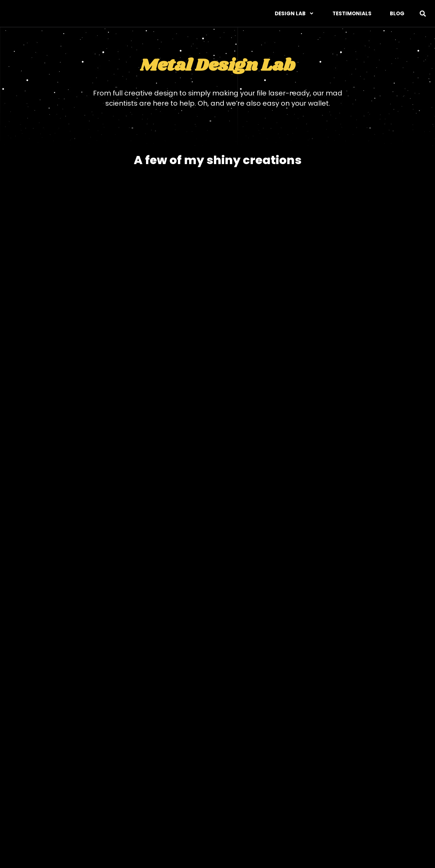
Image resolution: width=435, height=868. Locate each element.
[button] (423, 13)
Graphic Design (94, 837)
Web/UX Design (35, 837)
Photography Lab (211, 837)
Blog (397, 13)
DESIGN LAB (294, 13)
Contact (409, 837)
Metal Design (151, 837)
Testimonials (352, 13)
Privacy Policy (359, 837)
